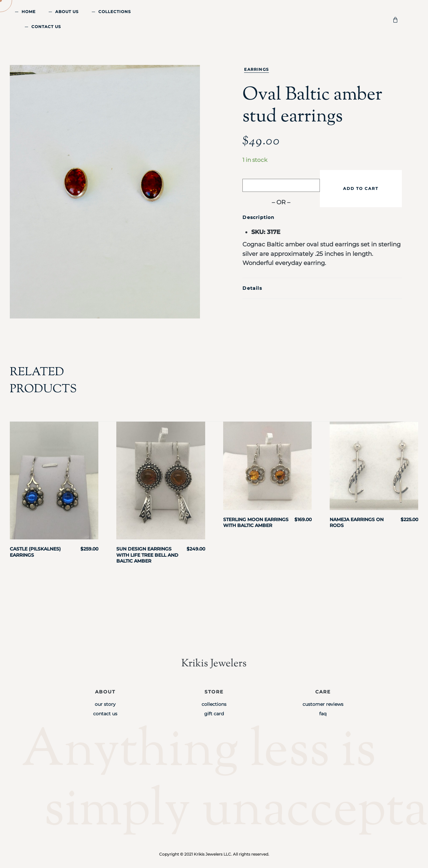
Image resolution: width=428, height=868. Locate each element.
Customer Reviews (323, 704)
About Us (67, 12)
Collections (115, 12)
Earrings (256, 69)
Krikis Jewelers (214, 664)
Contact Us (46, 27)
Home (29, 12)
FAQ (323, 714)
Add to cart (361, 188)
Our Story (105, 704)
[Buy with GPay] (281, 185)
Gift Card (214, 714)
